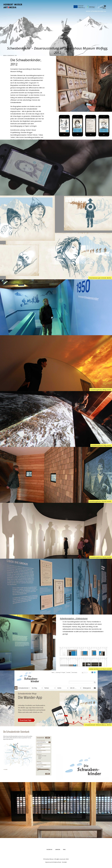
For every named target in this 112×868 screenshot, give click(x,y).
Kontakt (64, 862)
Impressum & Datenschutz (53, 862)
